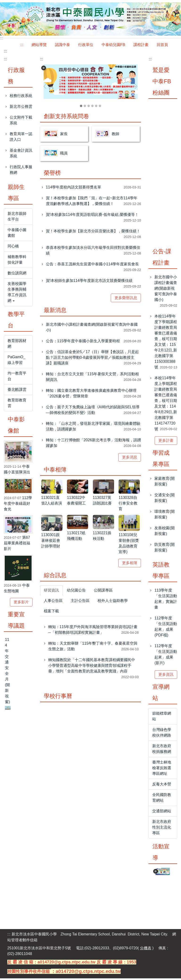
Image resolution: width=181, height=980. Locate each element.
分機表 (146, 949)
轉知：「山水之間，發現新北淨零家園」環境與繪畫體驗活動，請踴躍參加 (93, 428)
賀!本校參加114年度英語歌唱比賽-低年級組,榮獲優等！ (92, 216)
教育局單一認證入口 (21, 138)
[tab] (81, 108)
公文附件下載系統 (21, 122)
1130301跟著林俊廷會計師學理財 (51, 542)
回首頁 (162, 46)
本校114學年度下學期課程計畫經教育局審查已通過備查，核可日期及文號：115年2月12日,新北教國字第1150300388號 (166, 343)
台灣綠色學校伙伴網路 (162, 734)
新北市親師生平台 (17, 218)
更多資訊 (166, 676)
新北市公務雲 (21, 108)
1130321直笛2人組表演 (52, 502)
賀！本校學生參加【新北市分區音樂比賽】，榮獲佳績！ (93, 233)
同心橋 (13, 248)
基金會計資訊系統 (21, 155)
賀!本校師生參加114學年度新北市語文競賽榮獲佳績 (89, 282)
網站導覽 (39, 46)
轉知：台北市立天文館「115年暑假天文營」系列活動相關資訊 (93, 378)
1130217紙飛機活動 (76, 537)
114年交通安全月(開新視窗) (7, 672)
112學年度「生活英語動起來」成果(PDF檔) (166, 628)
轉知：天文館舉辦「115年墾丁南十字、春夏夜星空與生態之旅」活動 (93, 648)
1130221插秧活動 (102, 537)
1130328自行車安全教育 (128, 505)
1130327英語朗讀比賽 (102, 502)
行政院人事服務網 (21, 171)
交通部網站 (162, 812)
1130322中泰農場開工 (76, 502)
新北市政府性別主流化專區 (162, 829)
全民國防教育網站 (162, 799)
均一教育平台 (17, 377)
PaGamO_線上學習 (16, 361)
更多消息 (130, 459)
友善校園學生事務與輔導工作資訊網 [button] (17, 294)
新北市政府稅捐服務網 (162, 750)
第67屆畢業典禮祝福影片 (17, 544)
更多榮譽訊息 (126, 299)
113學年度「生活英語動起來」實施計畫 (166, 600)
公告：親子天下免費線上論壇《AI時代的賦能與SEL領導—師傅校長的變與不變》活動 (93, 411)
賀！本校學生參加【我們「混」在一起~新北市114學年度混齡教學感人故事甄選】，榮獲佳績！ (92, 202)
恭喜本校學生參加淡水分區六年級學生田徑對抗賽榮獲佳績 (93, 252)
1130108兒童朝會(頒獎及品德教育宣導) (129, 545)
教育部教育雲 (17, 404)
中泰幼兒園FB (113, 46)
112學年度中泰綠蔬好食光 (18, 505)
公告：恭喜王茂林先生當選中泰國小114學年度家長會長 (93, 266)
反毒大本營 (162, 786)
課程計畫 (141, 46)
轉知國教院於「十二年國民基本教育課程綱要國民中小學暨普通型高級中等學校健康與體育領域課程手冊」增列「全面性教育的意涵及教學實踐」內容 (92, 667)
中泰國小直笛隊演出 (17, 471)
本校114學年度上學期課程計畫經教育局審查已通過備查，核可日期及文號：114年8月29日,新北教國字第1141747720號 (166, 405)
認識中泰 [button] (62, 46)
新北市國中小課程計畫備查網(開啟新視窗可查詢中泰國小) (92, 329)
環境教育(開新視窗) (164, 516)
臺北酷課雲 (17, 391)
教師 (115, 136)
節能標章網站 (162, 718)
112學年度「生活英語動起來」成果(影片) (166, 656)
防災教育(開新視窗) (164, 549)
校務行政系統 (21, 97)
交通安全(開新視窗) (164, 499)
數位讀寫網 (17, 274)
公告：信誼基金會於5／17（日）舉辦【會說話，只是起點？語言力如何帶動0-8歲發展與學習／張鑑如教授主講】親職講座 (93, 359)
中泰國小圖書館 (17, 234)
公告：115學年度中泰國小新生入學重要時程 (83, 343)
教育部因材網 (17, 345)
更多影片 (21, 603)
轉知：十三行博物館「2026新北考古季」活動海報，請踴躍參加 (94, 444)
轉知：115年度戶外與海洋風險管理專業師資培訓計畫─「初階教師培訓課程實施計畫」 (93, 631)
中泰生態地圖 (17, 590)
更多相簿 (130, 564)
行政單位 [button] (86, 46)
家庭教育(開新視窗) (164, 483)
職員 (64, 155)
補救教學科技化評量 (17, 261)
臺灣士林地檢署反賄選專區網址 (162, 769)
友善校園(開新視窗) (164, 532)
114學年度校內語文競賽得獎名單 (74, 189)
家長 (64, 136)
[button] (44, 69)
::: (22, 46)
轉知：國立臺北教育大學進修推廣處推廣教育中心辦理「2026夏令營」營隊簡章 (91, 395)
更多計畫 (166, 442)
